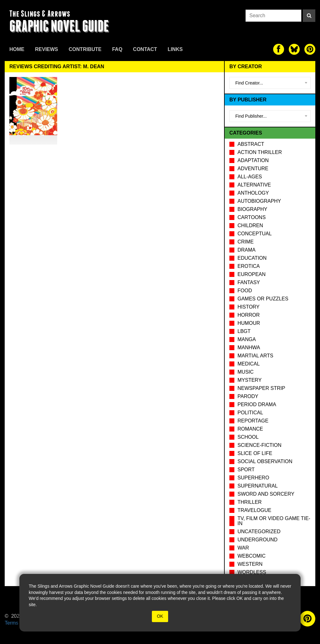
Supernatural (258, 486)
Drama (247, 250)
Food (245, 291)
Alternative (254, 185)
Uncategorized (259, 532)
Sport (246, 470)
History (249, 307)
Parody (248, 396)
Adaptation (253, 160)
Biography (252, 209)
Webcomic (252, 556)
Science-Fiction (259, 445)
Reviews (47, 49)
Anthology (253, 193)
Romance (250, 429)
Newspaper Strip (261, 388)
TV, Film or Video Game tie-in (274, 521)
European (252, 274)
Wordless (252, 572)
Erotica (249, 266)
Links (175, 49)
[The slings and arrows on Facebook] (279, 49)
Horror (249, 315)
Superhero (253, 478)
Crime (246, 242)
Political (250, 413)
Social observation (265, 461)
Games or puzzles (263, 299)
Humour (249, 323)
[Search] (309, 16)
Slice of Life (255, 453)
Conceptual (255, 234)
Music (246, 372)
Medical (249, 364)
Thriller (250, 502)
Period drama (257, 404)
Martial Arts (255, 356)
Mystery (250, 380)
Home (17, 49)
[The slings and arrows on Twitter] (294, 49)
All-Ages (250, 177)
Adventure (253, 169)
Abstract (251, 144)
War (243, 548)
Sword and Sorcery (266, 494)
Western (250, 564)
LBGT (244, 331)
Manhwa (249, 348)
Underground (257, 540)
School (248, 437)
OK (160, 616)
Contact (145, 49)
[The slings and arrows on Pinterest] (310, 49)
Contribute (85, 49)
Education (252, 258)
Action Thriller (260, 152)
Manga (247, 339)
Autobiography (259, 201)
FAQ (117, 49)
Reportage (253, 421)
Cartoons (252, 217)
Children (250, 225)
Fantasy (249, 282)
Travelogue (254, 510)
